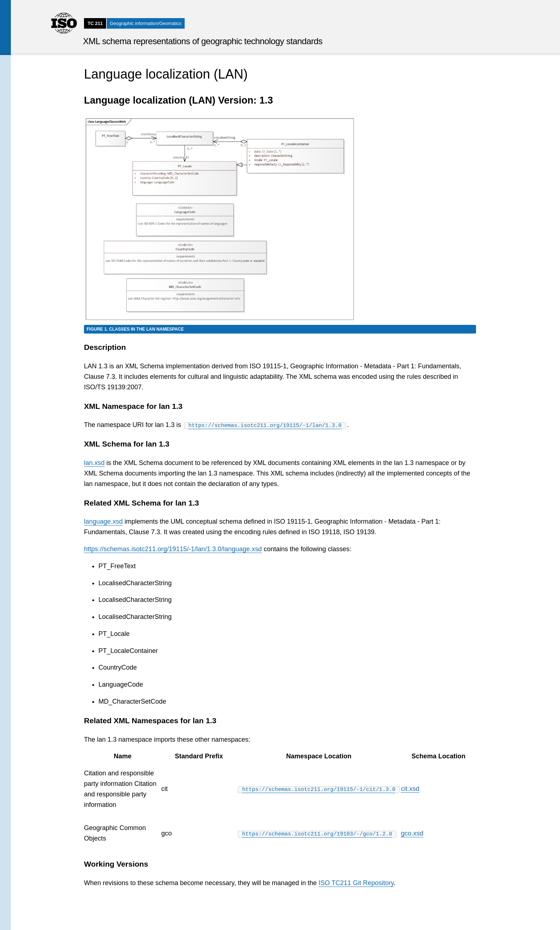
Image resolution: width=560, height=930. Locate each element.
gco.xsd (412, 833)
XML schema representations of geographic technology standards (203, 41)
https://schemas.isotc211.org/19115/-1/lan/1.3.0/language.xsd (173, 549)
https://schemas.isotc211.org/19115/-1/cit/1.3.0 (319, 789)
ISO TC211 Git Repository (356, 883)
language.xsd (103, 521)
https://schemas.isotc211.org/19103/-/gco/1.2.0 (317, 833)
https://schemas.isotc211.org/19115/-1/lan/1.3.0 (265, 425)
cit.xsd (410, 789)
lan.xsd (94, 463)
